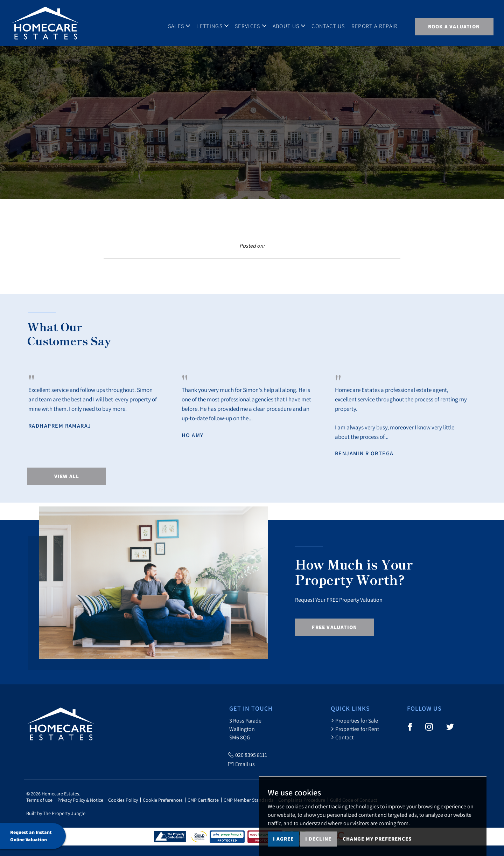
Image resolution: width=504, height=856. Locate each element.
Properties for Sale (354, 720)
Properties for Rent (355, 729)
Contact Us (328, 26)
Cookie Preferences (163, 800)
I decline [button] (318, 839)
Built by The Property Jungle (56, 813)
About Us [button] (289, 26)
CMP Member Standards (248, 800)
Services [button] (251, 26)
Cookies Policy (123, 800)
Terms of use (39, 800)
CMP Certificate (203, 800)
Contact (342, 737)
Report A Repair (375, 26)
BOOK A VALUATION (454, 26)
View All (67, 476)
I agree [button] (283, 839)
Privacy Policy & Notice (80, 800)
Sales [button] (179, 26)
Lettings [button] (212, 26)
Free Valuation (334, 627)
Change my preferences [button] (377, 839)
